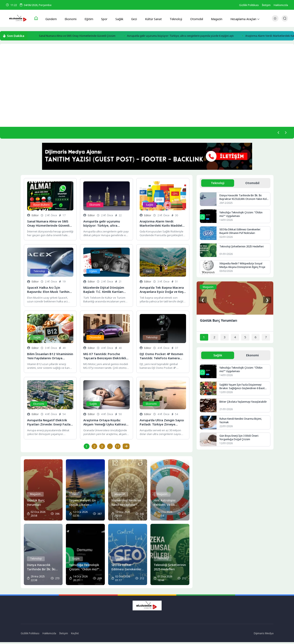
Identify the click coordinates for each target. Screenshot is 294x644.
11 (118, 448)
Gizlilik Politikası (249, 5)
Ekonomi (72, 18)
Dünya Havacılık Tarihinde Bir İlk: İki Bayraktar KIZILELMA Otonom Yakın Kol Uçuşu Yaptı (242, 199)
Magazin (212, 18)
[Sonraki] (285, 134)
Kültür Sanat (151, 18)
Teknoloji (173, 18)
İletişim (266, 5)
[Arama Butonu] (285, 19)
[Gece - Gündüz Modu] (275, 21)
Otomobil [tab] (252, 185)
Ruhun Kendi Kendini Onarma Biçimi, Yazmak (242, 424)
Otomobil (193, 18)
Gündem (53, 18)
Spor (104, 18)
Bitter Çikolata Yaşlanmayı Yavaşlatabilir (243, 405)
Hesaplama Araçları (239, 18)
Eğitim (89, 18)
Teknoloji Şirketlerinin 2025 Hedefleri (242, 249)
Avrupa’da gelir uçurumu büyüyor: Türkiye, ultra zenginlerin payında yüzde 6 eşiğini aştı (204, 36)
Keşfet (77, 635)
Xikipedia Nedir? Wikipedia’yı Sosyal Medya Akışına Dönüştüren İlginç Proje (244, 268)
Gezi (132, 18)
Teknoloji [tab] (218, 185)
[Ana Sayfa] (39, 19)
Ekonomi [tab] (252, 358)
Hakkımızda (281, 5)
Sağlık (118, 18)
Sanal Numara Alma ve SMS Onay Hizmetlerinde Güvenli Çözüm (84, 36)
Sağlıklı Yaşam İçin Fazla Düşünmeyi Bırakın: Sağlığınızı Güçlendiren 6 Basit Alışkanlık (243, 390)
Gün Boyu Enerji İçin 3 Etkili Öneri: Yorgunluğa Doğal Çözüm (240, 441)
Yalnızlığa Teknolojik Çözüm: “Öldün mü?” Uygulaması (242, 216)
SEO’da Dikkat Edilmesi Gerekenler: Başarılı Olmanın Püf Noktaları (241, 234)
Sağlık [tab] (218, 358)
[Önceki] (277, 134)
